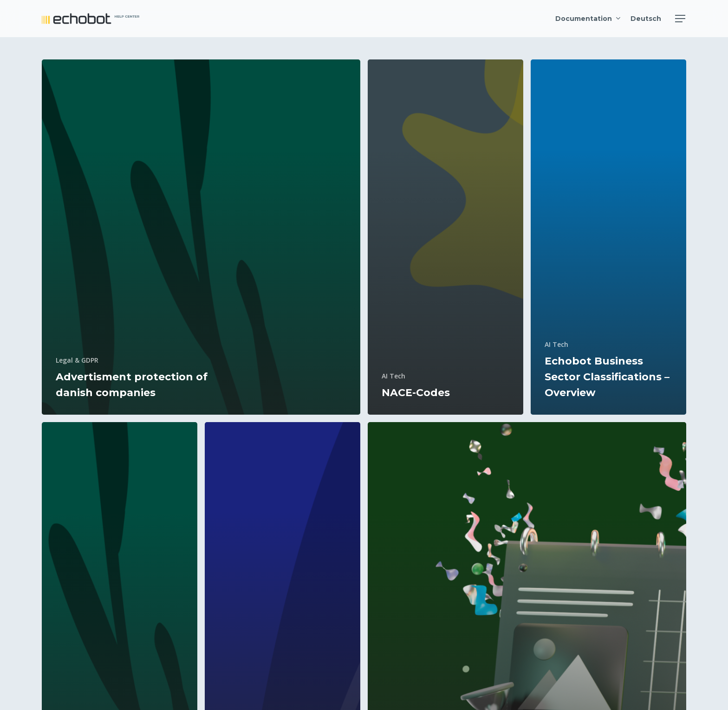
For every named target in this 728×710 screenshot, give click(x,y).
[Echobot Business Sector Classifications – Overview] (608, 237)
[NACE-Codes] (445, 237)
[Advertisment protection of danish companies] (201, 237)
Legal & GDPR (77, 360)
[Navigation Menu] (681, 19)
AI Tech (393, 376)
